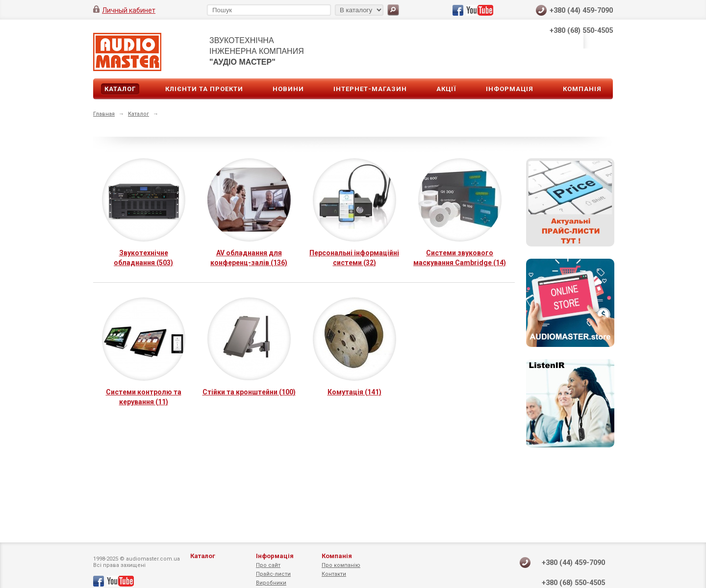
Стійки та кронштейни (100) (249, 392)
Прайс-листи (273, 574)
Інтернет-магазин (370, 89)
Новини (288, 89)
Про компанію (341, 565)
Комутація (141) (354, 392)
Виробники (271, 583)
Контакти (334, 574)
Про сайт (268, 565)
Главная (104, 114)
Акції (446, 89)
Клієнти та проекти (204, 89)
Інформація (510, 89)
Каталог (120, 89)
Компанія (582, 89)
